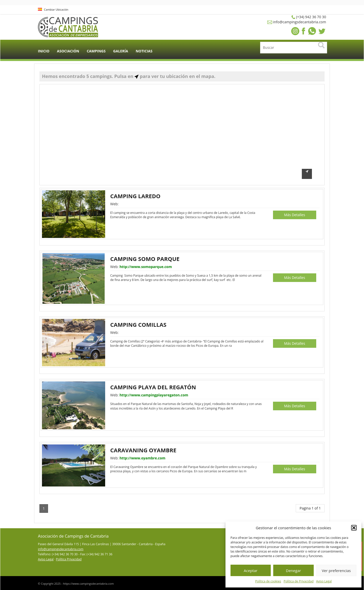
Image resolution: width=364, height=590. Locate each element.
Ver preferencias (336, 571)
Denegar (293, 571)
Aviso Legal (324, 581)
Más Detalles (295, 215)
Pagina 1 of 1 (310, 508)
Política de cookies (268, 581)
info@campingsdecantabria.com (61, 549)
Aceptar (251, 571)
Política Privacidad (69, 559)
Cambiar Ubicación (53, 9)
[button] (354, 528)
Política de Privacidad (299, 581)
